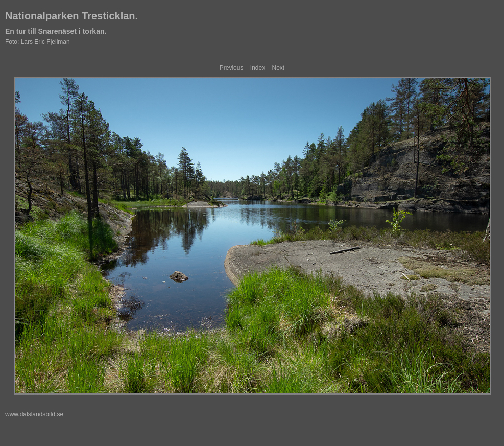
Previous (232, 68)
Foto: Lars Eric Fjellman (38, 42)
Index (258, 68)
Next (279, 68)
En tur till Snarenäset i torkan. (56, 31)
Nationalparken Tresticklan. (71, 16)
